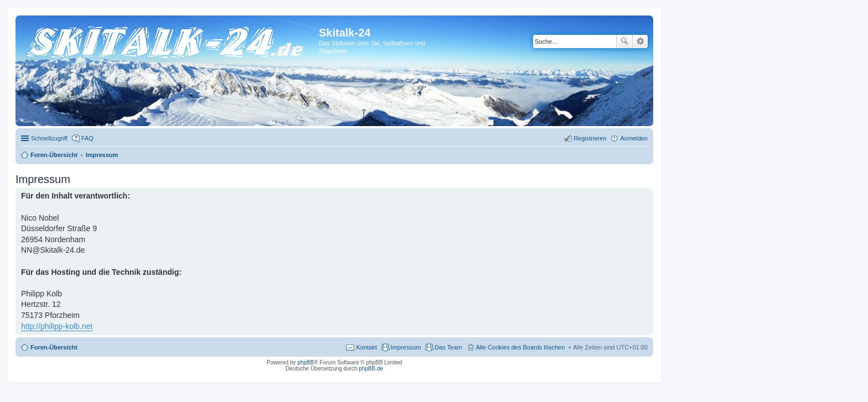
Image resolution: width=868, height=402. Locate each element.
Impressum (406, 347)
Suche (624, 41)
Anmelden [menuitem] (634, 138)
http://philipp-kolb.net (57, 326)
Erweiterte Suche (640, 41)
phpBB (306, 362)
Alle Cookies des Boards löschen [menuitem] (521, 347)
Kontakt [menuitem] (366, 347)
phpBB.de (371, 369)
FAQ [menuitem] (87, 138)
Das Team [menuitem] (448, 347)
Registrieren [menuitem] (590, 138)
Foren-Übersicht (54, 347)
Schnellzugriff (49, 138)
